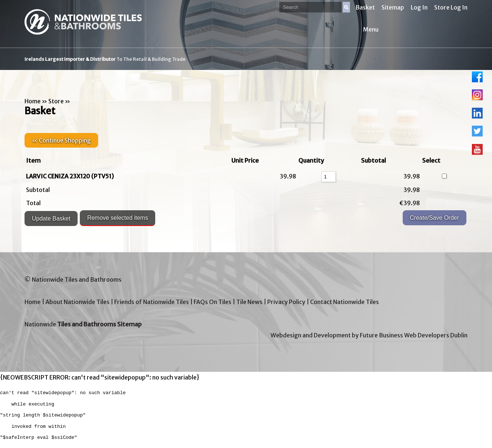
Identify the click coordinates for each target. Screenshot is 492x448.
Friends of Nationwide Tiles (152, 302)
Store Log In (451, 7)
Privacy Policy (286, 302)
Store (56, 101)
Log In (419, 7)
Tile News (249, 302)
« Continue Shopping (61, 140)
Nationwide (83, 324)
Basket (365, 7)
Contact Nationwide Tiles (344, 302)
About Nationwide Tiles (77, 302)
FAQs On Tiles (213, 302)
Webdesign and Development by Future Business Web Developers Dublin (369, 335)
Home (33, 101)
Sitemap (393, 7)
